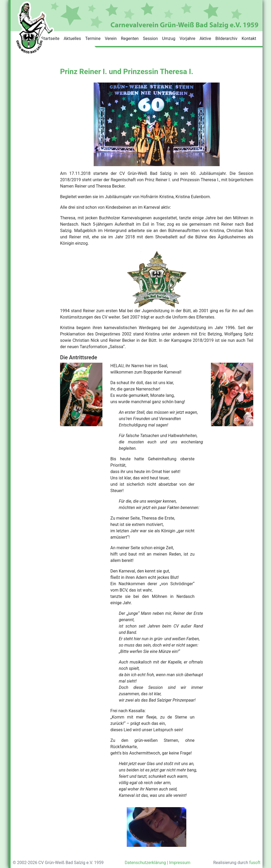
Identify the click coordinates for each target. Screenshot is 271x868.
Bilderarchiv (226, 38)
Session (150, 38)
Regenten (130, 38)
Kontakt (249, 38)
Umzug (169, 38)
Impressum (180, 863)
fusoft (255, 863)
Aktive (205, 38)
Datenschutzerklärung (145, 863)
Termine (93, 38)
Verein (111, 38)
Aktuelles (72, 38)
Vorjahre (187, 38)
